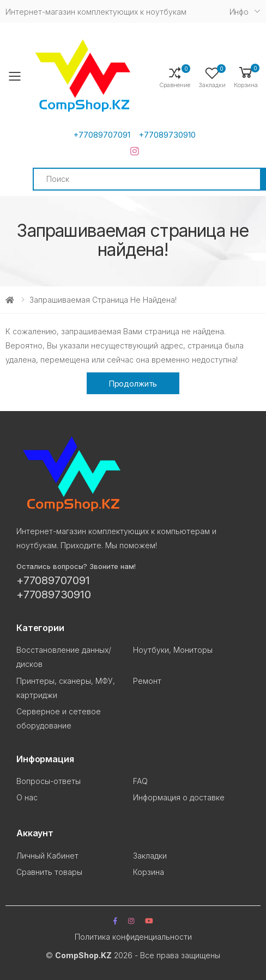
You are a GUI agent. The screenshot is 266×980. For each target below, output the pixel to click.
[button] (246, 76)
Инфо (239, 12)
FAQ (140, 781)
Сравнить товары (49, 872)
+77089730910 (167, 135)
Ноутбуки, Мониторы (173, 650)
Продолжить (133, 384)
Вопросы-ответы (49, 781)
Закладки (150, 856)
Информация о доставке (179, 797)
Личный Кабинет (47, 856)
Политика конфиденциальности (133, 937)
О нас (27, 797)
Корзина (149, 872)
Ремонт (147, 681)
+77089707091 (102, 135)
